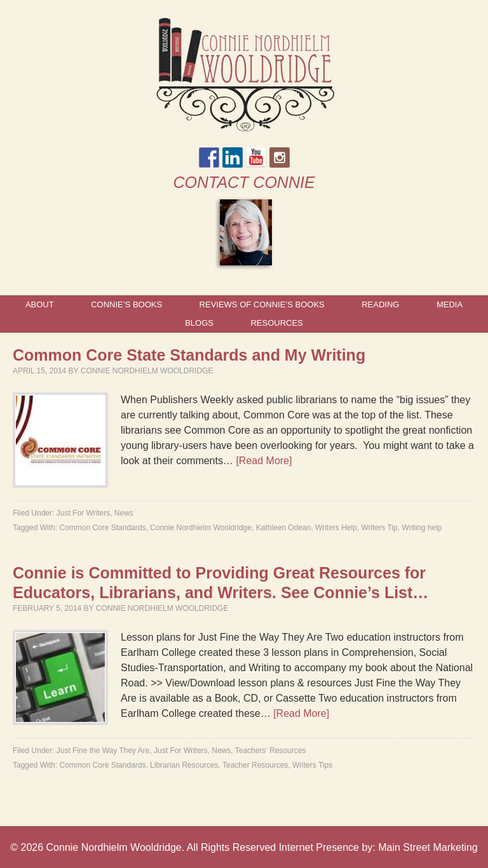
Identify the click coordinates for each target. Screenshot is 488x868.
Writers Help (336, 528)
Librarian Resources (184, 765)
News (124, 513)
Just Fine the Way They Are (103, 751)
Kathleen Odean (284, 528)
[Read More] (264, 461)
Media (450, 304)
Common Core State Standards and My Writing (189, 355)
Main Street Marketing (428, 847)
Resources (276, 323)
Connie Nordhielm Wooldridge (147, 371)
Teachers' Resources (271, 751)
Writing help (422, 528)
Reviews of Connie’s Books (262, 304)
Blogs (199, 323)
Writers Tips (312, 765)
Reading (380, 304)
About (40, 304)
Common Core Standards (102, 528)
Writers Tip (380, 528)
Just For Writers (83, 513)
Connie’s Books (126, 304)
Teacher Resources (255, 765)
